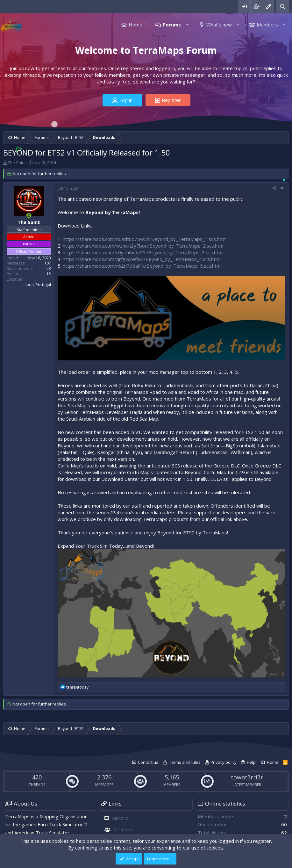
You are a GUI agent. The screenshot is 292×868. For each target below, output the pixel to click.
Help (251, 762)
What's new (219, 25)
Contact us (148, 762)
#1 (283, 188)
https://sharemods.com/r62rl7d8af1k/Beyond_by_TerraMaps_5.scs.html (142, 266)
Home (135, 25)
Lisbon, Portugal (36, 285)
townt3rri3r (247, 777)
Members (267, 25)
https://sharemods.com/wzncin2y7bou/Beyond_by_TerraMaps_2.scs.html (144, 246)
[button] (187, 25)
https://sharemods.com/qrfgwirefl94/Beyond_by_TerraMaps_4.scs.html (142, 259)
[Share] (274, 188)
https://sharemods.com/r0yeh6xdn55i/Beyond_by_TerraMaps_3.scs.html (143, 252)
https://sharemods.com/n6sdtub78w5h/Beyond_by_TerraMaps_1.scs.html (145, 239)
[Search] (283, 7)
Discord (120, 818)
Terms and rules (185, 762)
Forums (172, 25)
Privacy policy (224, 762)
